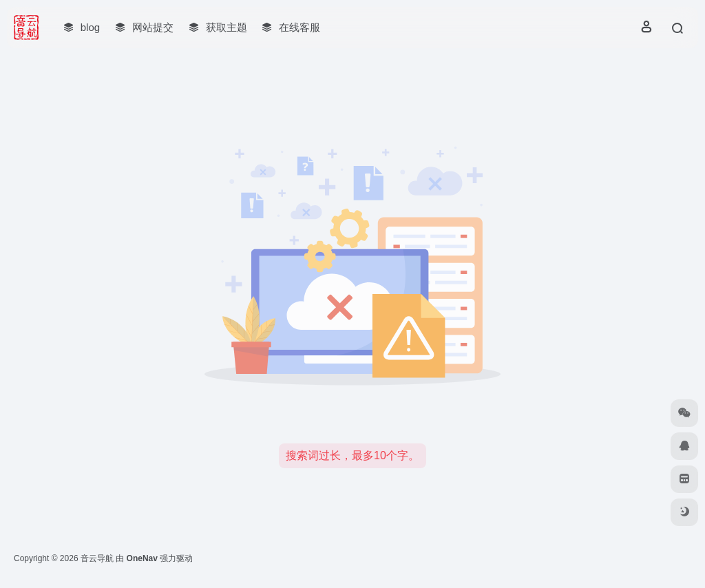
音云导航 (97, 558)
